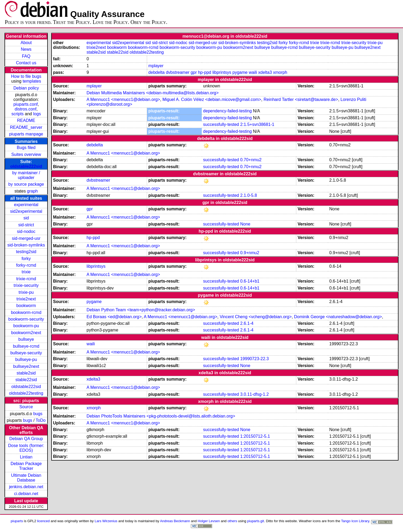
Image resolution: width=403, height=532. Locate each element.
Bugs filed (26, 148)
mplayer (156, 66)
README (26, 120)
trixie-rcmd (26, 279)
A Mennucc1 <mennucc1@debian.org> (123, 99)
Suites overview (26, 154)
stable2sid (26, 373)
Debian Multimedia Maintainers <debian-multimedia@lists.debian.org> (153, 93)
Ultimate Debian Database (26, 478)
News (26, 49)
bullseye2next (26, 366)
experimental (26, 205)
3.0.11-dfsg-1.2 (255, 394)
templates (32, 81)
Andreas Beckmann (175, 521)
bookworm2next (26, 333)
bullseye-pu (26, 359)
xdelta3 (265, 72)
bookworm (26, 306)
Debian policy (26, 88)
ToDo (40, 420)
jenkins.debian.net (26, 487)
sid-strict (26, 225)
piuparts (17, 521)
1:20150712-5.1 (255, 436)
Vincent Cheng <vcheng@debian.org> (256, 317)
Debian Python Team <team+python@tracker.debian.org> (141, 310)
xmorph (280, 72)
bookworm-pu (26, 326)
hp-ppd (205, 72)
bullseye (26, 339)
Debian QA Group (26, 439)
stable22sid (26, 380)
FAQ (26, 56)
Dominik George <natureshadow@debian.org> (338, 317)
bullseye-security (26, 353)
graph (33, 191)
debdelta (157, 72)
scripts (18, 114)
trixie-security (26, 285)
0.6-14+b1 (250, 281)
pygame (240, 72)
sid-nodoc (26, 231)
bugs (38, 414)
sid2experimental (26, 211)
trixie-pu (26, 292)
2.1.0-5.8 (249, 195)
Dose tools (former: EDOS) (26, 448)
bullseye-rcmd (26, 346)
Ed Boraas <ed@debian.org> (114, 317)
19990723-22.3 (255, 359)
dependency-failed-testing (227, 111)
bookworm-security (26, 319)
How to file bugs (26, 76)
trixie (26, 272)
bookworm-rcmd (26, 312)
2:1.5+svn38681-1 (257, 124)
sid (26, 218)
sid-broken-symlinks (26, 245)
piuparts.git (256, 521)
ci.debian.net (26, 494)
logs (37, 114)
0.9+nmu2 (250, 253)
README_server (26, 127)
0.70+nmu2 (251, 160)
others (232, 521)
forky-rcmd (26, 265)
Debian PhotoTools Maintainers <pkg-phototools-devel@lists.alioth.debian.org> (161, 416)
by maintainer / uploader (26, 175)
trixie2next (26, 299)
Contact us (26, 63)
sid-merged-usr (26, 238)
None (245, 224)
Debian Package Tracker (26, 466)
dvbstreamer (178, 72)
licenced (44, 521)
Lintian (26, 457)
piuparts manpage (26, 134)
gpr (194, 72)
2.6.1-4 (247, 323)
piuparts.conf (25, 104)
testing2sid (26, 252)
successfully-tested (221, 124)
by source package (26, 184)
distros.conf (25, 109)
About (26, 43)
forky (26, 259)
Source (26, 407)
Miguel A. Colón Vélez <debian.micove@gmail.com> (212, 99)
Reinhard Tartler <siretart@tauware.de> (301, 99)
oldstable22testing (26, 393)
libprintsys (222, 72)
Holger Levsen (209, 521)
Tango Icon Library (355, 521)
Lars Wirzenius (106, 521)
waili (253, 72)
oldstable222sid (26, 166)
